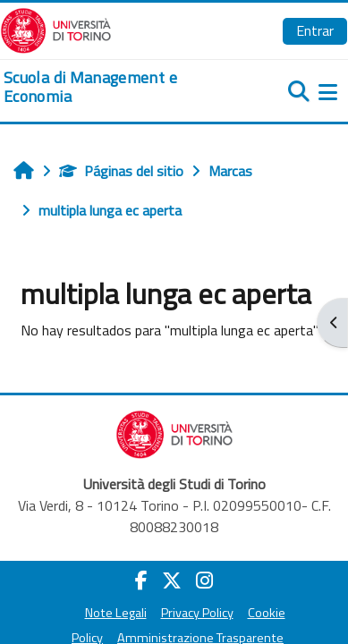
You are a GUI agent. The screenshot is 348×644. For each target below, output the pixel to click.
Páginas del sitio (121, 171)
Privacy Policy (197, 613)
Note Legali (116, 613)
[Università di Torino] (56, 29)
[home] (116, 87)
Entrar (315, 30)
